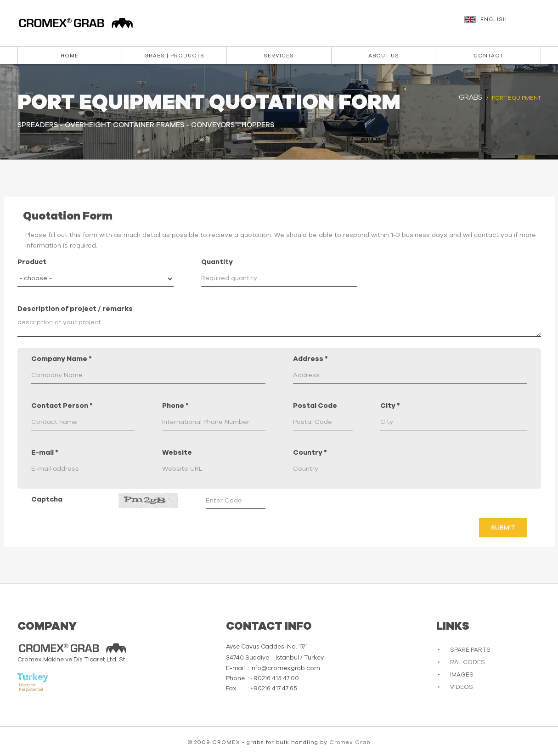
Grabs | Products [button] (174, 56)
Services (279, 56)
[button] (504, 24)
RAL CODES (468, 663)
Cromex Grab (350, 742)
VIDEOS (462, 687)
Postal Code (315, 406)
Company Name (62, 359)
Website (177, 453)
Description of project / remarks (75, 309)
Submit (503, 528)
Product (32, 262)
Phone (175, 406)
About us (384, 56)
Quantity (217, 262)
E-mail (45, 453)
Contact (488, 56)
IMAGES (462, 675)
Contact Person (62, 406)
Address (310, 359)
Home (70, 56)
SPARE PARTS (470, 650)
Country (310, 453)
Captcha (47, 499)
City (390, 406)
